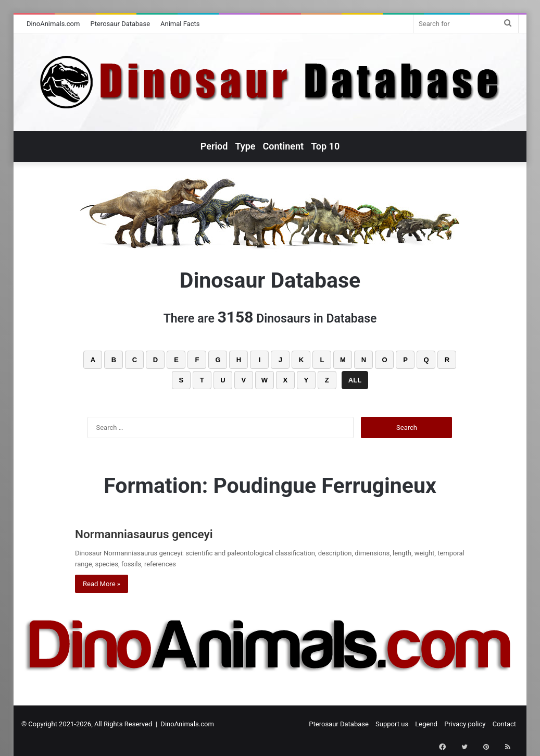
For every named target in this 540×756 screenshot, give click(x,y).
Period (214, 146)
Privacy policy (465, 724)
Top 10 (325, 146)
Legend (426, 724)
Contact (504, 724)
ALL (355, 380)
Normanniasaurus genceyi (167, 533)
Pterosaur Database (120, 24)
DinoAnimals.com (53, 24)
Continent (284, 146)
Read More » (102, 584)
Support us (392, 724)
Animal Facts (180, 24)
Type (245, 146)
